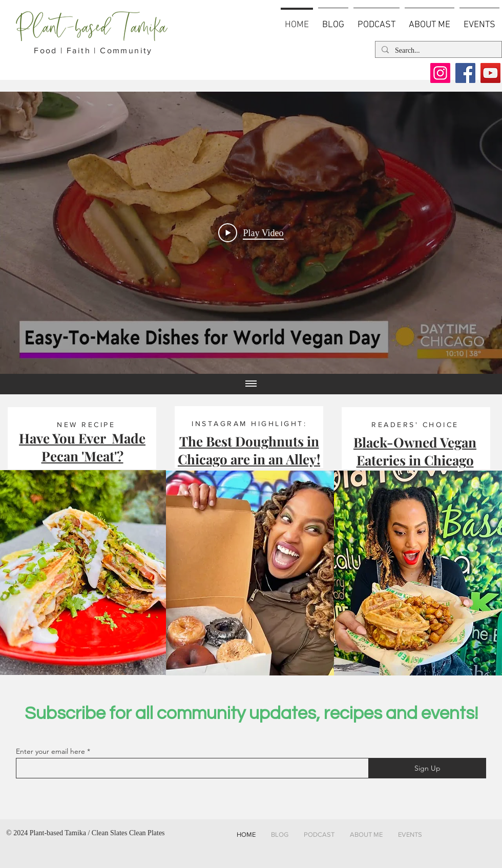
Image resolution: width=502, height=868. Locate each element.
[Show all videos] (251, 384)
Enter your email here (50, 751)
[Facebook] (465, 73)
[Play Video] (251, 233)
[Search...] (437, 51)
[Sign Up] (427, 768)
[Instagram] (440, 73)
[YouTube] (490, 73)
